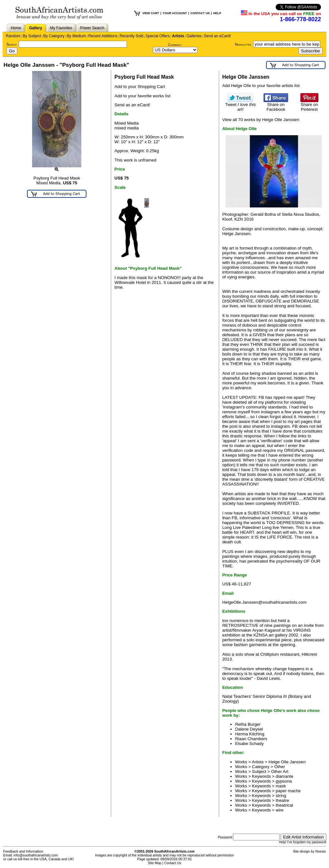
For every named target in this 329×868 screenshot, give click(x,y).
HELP (217, 13)
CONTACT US (200, 13)
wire (280, 810)
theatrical (284, 805)
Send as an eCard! (132, 105)
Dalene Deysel (249, 729)
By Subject (32, 36)
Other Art (280, 772)
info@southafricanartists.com (36, 855)
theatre (282, 800)
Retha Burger (248, 724)
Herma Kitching (250, 734)
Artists (178, 36)
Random (13, 36)
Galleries (194, 36)
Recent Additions (103, 36)
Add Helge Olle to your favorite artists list (261, 86)
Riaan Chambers (251, 739)
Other (280, 767)
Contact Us (173, 863)
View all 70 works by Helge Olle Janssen (261, 120)
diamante (285, 776)
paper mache (288, 791)
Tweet (241, 105)
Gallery (36, 28)
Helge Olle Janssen (287, 762)
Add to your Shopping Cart (140, 87)
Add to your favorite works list (142, 96)
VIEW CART (151, 13)
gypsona (284, 781)
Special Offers (158, 36)
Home (16, 28)
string (281, 796)
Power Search (92, 28)
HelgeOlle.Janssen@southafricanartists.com (264, 602)
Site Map (155, 863)
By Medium (76, 36)
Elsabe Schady (249, 744)
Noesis (320, 851)
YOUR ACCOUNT (175, 13)
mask (281, 786)
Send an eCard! (218, 36)
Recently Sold (131, 36)
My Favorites (61, 28)
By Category (54, 36)
